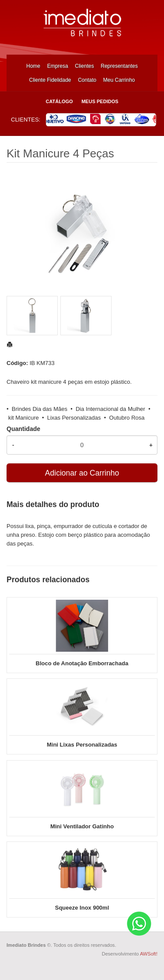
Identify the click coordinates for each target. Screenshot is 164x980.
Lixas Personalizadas (74, 418)
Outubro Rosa (127, 418)
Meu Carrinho (119, 80)
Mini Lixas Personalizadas (82, 745)
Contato (87, 80)
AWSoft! (149, 954)
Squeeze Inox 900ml (82, 908)
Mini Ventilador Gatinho (82, 826)
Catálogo (59, 101)
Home (33, 66)
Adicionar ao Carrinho (82, 473)
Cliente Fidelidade (50, 80)
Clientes (84, 66)
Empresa (58, 66)
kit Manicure (24, 418)
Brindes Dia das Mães (40, 409)
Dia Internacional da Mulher (110, 409)
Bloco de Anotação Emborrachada (82, 663)
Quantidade (23, 429)
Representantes (119, 66)
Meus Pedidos (100, 101)
